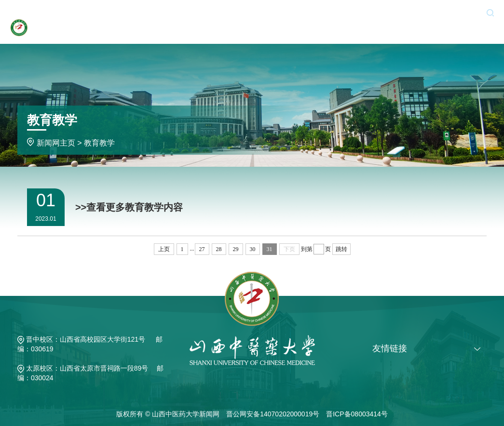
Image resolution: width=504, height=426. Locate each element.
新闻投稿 (420, 12)
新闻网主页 (225, 30)
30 (253, 249)
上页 (164, 249)
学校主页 (189, 30)
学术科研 (357, 30)
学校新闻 (260, 30)
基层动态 (422, 30)
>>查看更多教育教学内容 (129, 207)
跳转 (341, 249)
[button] (490, 12)
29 (236, 249)
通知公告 (293, 30)
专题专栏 (454, 30)
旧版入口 (460, 12)
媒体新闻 (390, 30)
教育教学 (325, 30)
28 (219, 249)
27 (202, 249)
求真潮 (483, 30)
